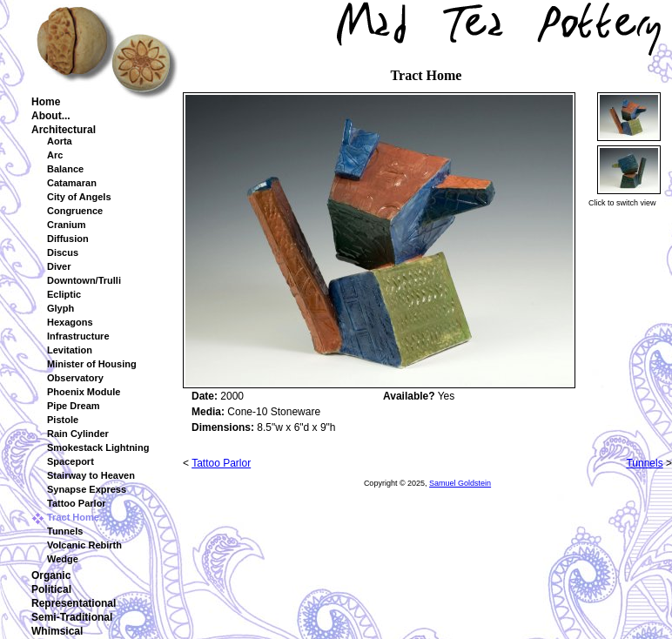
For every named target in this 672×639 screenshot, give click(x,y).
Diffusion (68, 239)
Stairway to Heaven (91, 475)
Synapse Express (87, 489)
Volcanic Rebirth (84, 545)
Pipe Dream (74, 406)
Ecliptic (64, 294)
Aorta (60, 141)
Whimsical (57, 631)
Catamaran (72, 183)
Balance (65, 169)
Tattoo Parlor (77, 503)
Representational (74, 603)
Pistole (63, 420)
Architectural (64, 130)
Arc (55, 155)
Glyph (60, 308)
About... (51, 116)
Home (46, 102)
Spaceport (71, 461)
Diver (59, 266)
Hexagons (70, 322)
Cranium (67, 225)
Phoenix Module (84, 392)
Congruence (75, 211)
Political (51, 589)
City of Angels (79, 197)
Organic (51, 575)
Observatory (75, 378)
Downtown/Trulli (84, 280)
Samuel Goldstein (460, 483)
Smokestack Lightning (98, 447)
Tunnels (65, 531)
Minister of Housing (92, 364)
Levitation (70, 350)
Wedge (63, 559)
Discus (63, 252)
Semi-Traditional (72, 617)
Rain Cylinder (78, 434)
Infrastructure (78, 336)
